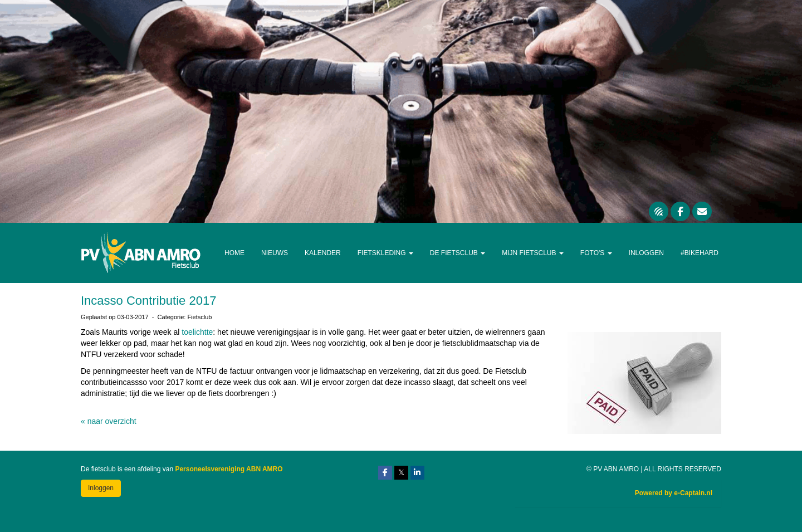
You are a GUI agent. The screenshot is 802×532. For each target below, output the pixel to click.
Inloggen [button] (101, 488)
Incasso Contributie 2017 (148, 301)
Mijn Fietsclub (533, 253)
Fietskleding (385, 253)
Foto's (596, 253)
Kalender (323, 253)
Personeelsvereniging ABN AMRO (229, 469)
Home (234, 253)
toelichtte (197, 332)
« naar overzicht (109, 421)
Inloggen (646, 253)
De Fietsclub (458, 253)
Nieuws (275, 253)
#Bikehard (700, 253)
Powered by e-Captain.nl (674, 493)
